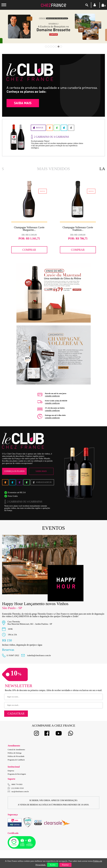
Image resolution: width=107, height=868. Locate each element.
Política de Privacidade (16, 756)
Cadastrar (16, 714)
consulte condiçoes (52, 396)
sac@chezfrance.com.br (18, 791)
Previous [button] (11, 31)
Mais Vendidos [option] (53, 169)
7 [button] (61, 47)
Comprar (29, 250)
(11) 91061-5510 (16, 788)
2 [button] (48, 47)
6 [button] (59, 47)
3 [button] (51, 47)
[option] (52, 138)
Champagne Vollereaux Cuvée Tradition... (78, 229)
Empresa (11, 771)
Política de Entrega (15, 753)
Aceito (53, 865)
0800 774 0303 (17, 784)
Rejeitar (65, 865)
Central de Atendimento (16, 750)
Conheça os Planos (14, 471)
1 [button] (46, 47)
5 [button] (56, 47)
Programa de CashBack (16, 760)
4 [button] (53, 47)
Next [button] (96, 31)
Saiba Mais (41, 471)
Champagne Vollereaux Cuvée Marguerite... (29, 229)
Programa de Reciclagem (17, 774)
